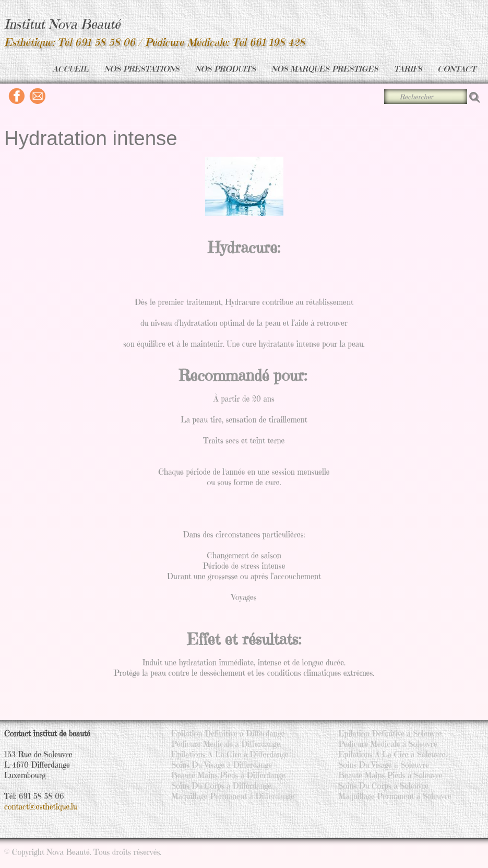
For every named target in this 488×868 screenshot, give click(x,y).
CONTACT (457, 69)
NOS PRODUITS (225, 69)
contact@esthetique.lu (41, 807)
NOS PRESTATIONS (142, 69)
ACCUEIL (70, 69)
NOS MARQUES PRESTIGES (325, 69)
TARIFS (408, 69)
